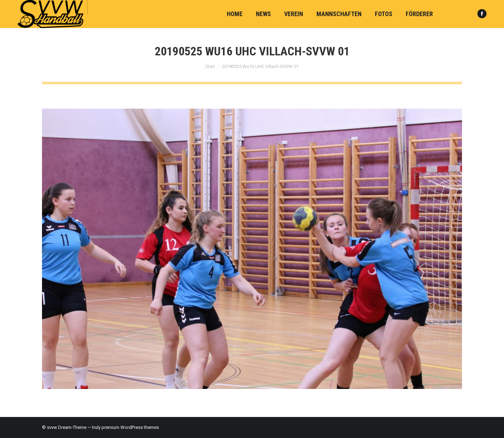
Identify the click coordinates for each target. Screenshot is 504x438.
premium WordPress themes (130, 427)
